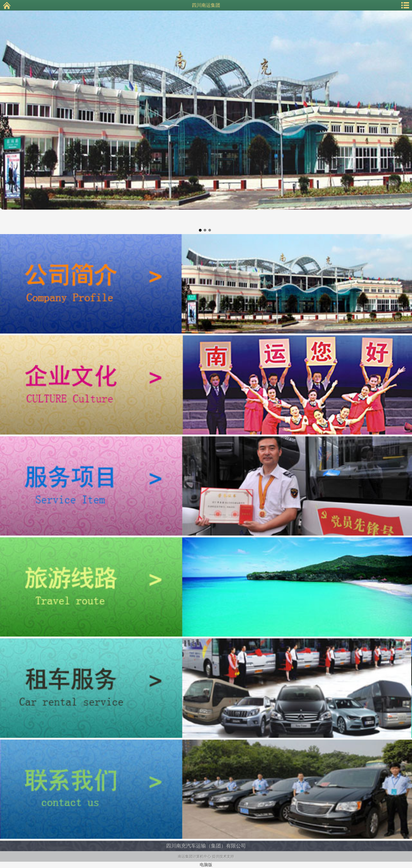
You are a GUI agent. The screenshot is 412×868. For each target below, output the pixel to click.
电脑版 (206, 865)
